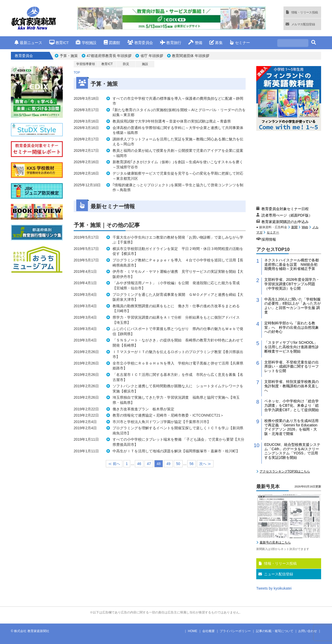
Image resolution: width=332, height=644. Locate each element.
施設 (145, 64)
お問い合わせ (308, 631)
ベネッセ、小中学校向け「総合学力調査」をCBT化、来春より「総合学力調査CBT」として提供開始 (292, 405)
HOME (193, 631)
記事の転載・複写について (275, 631)
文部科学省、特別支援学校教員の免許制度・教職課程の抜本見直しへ (292, 386)
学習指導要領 (86, 64)
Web (305, 227)
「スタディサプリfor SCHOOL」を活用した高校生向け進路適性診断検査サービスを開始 (292, 347)
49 (168, 464)
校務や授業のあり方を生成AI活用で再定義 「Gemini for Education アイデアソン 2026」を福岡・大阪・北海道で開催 (291, 427)
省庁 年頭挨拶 (152, 56)
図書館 (112, 43)
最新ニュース (28, 43)
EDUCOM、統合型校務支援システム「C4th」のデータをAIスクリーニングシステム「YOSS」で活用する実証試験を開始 (292, 451)
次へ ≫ (205, 464)
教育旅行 (171, 43)
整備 (195, 43)
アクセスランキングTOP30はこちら (285, 471)
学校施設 (86, 43)
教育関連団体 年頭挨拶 (191, 56)
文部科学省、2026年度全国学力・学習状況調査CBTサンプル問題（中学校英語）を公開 (292, 284)
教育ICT (59, 43)
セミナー (240, 43)
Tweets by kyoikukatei (274, 588)
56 (192, 464)
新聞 (294, 227)
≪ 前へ (114, 464)
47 (149, 464)
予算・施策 (69, 56)
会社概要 (209, 631)
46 (139, 464)
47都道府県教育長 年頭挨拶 (109, 56)
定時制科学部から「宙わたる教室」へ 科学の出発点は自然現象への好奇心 (292, 327)
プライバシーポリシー (235, 631)
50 (178, 464)
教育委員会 (140, 43)
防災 (126, 64)
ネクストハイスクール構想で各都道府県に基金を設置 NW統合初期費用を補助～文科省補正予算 (292, 264)
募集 (216, 43)
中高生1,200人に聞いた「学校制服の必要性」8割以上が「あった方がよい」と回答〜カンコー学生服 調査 (293, 306)
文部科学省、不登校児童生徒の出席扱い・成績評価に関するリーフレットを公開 (292, 367)
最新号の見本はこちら (275, 542)
